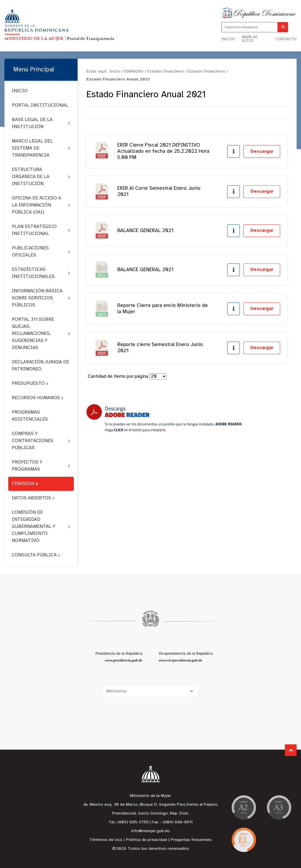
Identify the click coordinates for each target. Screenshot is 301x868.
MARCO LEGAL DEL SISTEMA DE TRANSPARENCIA (41, 148)
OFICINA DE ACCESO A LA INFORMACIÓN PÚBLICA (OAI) (41, 205)
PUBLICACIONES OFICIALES (41, 252)
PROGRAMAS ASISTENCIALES (30, 416)
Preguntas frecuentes (191, 840)
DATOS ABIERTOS (33, 498)
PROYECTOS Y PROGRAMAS (41, 466)
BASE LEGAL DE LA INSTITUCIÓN (41, 123)
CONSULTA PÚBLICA (36, 555)
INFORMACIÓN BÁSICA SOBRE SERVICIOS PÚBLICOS (41, 298)
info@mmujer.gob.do (150, 831)
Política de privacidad (147, 840)
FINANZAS (25, 484)
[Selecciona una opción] (150, 691)
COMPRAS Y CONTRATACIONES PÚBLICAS (41, 441)
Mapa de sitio (250, 39)
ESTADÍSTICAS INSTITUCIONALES (41, 273)
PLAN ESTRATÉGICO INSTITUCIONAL (41, 230)
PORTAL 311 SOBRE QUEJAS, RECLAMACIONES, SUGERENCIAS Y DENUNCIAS (41, 334)
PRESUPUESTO (30, 383)
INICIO (20, 91)
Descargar (262, 152)
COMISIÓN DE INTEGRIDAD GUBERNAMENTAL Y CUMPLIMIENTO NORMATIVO (41, 527)
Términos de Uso (106, 840)
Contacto (286, 39)
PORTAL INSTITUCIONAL (40, 105)
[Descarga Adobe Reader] (164, 418)
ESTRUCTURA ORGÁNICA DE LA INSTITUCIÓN (41, 177)
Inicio (228, 39)
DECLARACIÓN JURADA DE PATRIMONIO (40, 366)
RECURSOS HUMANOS (38, 398)
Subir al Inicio (291, 750)
